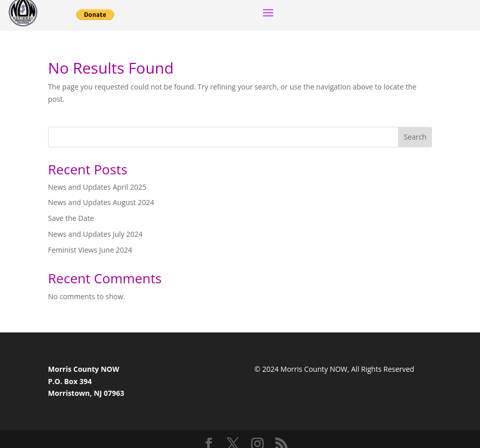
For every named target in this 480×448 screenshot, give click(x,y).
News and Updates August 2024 (101, 202)
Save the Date (71, 218)
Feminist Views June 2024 (90, 250)
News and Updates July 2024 (95, 234)
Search (415, 137)
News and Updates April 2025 (97, 187)
